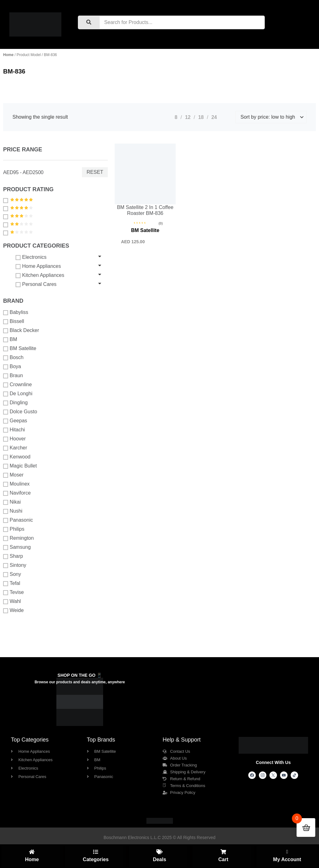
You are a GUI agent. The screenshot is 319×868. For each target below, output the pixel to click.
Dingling (15, 403)
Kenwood (17, 457)
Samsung (17, 547)
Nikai (12, 502)
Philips (14, 529)
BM (10, 339)
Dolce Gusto (20, 412)
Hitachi (14, 430)
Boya (12, 367)
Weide (13, 610)
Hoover (14, 439)
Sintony (15, 565)
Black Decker (21, 330)
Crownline (17, 385)
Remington (18, 538)
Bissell (14, 321)
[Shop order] (271, 117)
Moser (13, 475)
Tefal (12, 583)
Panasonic (18, 520)
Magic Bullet (20, 466)
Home (8, 55)
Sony (12, 574)
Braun (13, 376)
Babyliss (16, 312)
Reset (95, 172)
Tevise (13, 592)
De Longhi (18, 394)
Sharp (13, 556)
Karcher (15, 448)
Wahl (12, 601)
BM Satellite (20, 349)
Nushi (13, 511)
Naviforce (17, 493)
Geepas (15, 421)
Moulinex (16, 484)
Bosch (13, 358)
